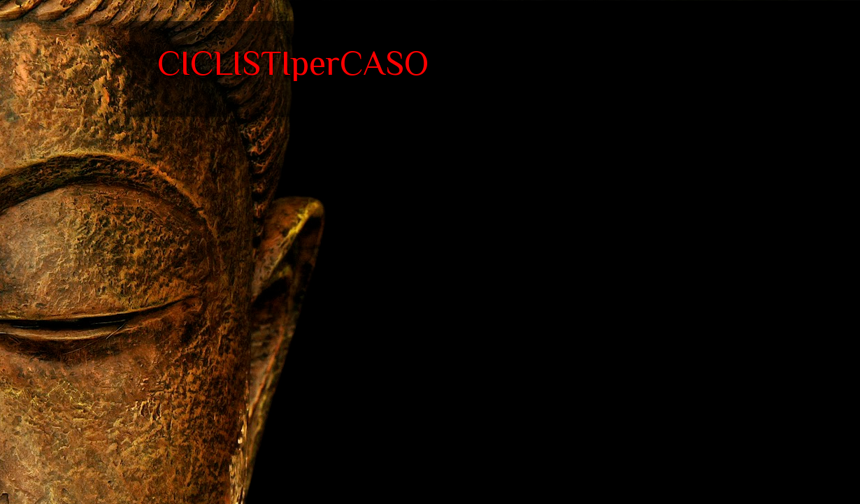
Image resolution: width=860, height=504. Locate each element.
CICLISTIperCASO (293, 63)
